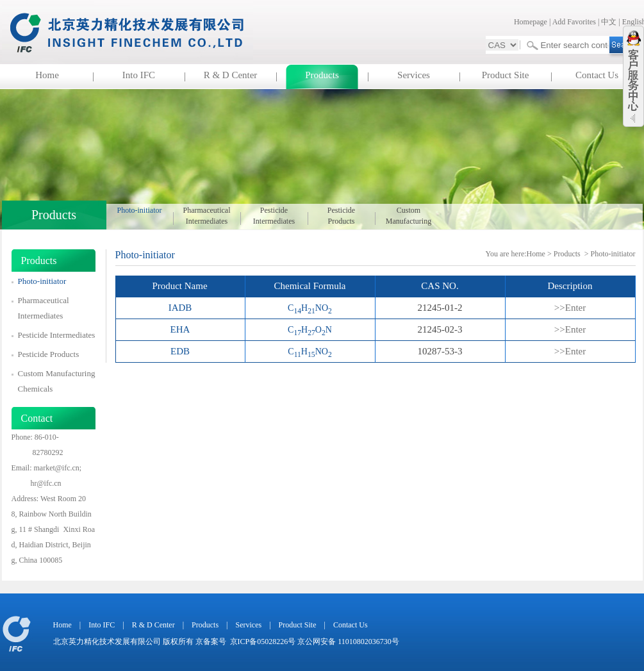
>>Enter (570, 308)
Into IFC (139, 75)
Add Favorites (574, 22)
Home (47, 75)
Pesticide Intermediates (274, 216)
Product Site (506, 75)
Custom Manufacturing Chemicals (409, 216)
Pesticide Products (341, 216)
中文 (609, 22)
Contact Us (597, 75)
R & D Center (231, 75)
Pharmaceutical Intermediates (207, 216)
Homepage (531, 22)
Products (322, 75)
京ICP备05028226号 (263, 642)
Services (414, 75)
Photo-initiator (140, 210)
